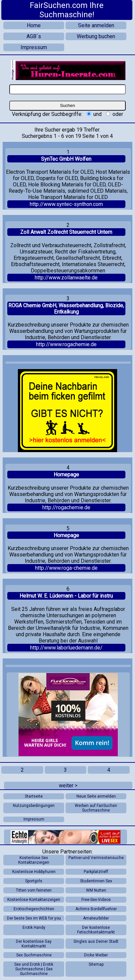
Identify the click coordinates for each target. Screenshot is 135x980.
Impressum (34, 47)
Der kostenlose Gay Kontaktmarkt (34, 944)
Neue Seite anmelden (96, 796)
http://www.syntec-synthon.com (66, 204)
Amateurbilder (96, 918)
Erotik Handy (34, 928)
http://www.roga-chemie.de (66, 568)
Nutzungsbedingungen (34, 806)
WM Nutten (96, 890)
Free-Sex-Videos (96, 900)
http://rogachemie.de (66, 507)
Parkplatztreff (96, 872)
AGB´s (34, 36)
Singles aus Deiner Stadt (96, 941)
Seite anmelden (96, 25)
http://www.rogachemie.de (66, 344)
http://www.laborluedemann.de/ (66, 648)
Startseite (34, 796)
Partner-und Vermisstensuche (96, 858)
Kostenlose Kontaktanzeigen (34, 900)
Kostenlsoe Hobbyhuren (34, 872)
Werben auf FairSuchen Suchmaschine (96, 808)
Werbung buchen (96, 36)
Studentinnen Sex (96, 881)
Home (34, 25)
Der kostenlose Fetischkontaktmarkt (96, 930)
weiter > (68, 785)
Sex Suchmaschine (34, 955)
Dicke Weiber (96, 955)
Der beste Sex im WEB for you (34, 918)
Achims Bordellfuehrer (96, 909)
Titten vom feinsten (34, 890)
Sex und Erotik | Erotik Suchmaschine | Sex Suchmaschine (34, 969)
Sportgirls (34, 881)
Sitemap (96, 964)
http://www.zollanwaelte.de (66, 278)
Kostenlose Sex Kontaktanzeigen (34, 860)
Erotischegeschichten (34, 909)
